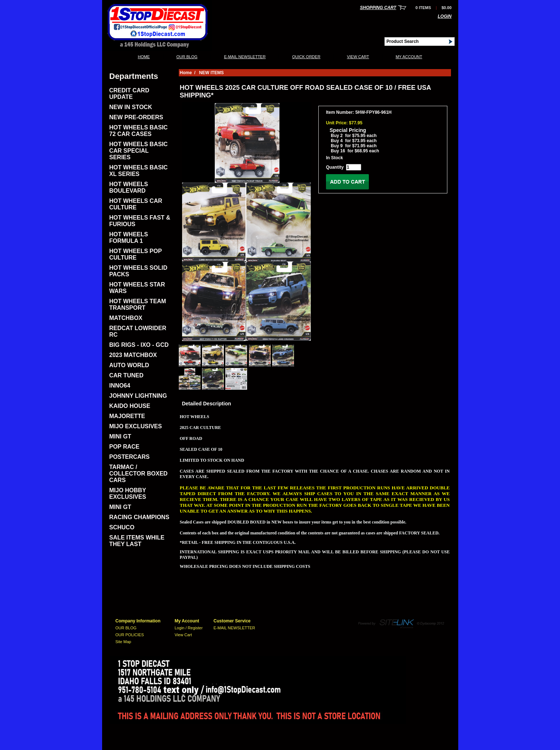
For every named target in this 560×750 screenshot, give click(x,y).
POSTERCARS (130, 457)
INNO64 (120, 386)
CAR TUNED (126, 375)
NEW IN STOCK (131, 107)
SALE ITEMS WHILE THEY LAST (137, 541)
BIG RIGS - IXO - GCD (139, 345)
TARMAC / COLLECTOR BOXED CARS (139, 474)
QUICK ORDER (306, 57)
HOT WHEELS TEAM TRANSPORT (138, 304)
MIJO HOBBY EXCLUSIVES (128, 494)
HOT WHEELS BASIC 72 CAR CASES (139, 131)
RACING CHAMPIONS (139, 517)
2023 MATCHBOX (133, 355)
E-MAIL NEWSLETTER (245, 57)
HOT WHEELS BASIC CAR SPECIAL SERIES (139, 151)
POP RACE (124, 447)
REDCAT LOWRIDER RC (138, 331)
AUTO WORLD (129, 365)
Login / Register (189, 628)
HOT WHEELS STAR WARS (137, 288)
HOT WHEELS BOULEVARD (129, 187)
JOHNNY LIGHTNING (138, 396)
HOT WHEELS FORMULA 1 (129, 238)
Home (144, 57)
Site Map (123, 642)
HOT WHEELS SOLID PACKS (138, 271)
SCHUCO (122, 527)
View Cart (358, 57)
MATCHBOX (126, 318)
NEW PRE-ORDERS (136, 117)
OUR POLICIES (130, 635)
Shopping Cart (378, 8)
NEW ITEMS (211, 73)
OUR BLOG (187, 57)
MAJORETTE (127, 416)
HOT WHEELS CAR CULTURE (136, 204)
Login (445, 16)
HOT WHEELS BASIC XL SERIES (139, 171)
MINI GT (120, 436)
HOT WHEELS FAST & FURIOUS (140, 221)
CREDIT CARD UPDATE (129, 94)
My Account (409, 57)
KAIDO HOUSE (130, 406)
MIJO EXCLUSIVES (136, 426)
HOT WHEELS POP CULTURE (136, 254)
